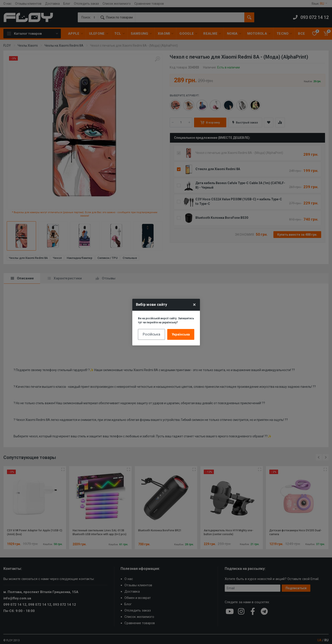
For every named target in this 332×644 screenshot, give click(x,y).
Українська (181, 334)
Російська (151, 334)
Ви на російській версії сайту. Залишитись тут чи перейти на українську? (166, 320)
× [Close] (194, 305)
